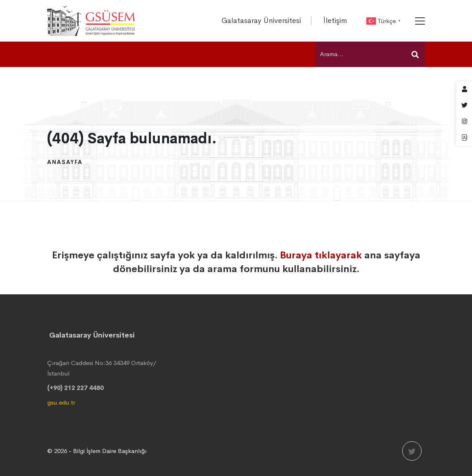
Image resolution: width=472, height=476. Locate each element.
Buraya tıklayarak (321, 255)
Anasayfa (65, 162)
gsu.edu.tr (61, 402)
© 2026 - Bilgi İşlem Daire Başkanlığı (97, 451)
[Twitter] (412, 451)
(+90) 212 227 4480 (75, 388)
